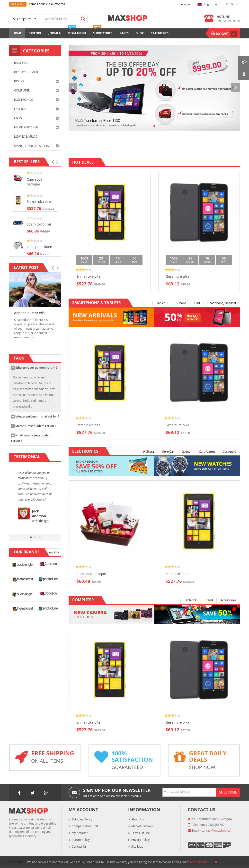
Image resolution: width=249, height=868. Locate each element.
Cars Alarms (207, 452)
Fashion (36, 109)
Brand (209, 600)
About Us (138, 819)
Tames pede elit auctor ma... (48, 4)
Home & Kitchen (36, 127)
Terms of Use (141, 833)
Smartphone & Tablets (36, 146)
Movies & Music (26, 137)
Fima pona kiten (39, 247)
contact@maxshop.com (217, 830)
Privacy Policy (140, 840)
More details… (200, 862)
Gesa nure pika (178, 276)
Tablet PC (163, 303)
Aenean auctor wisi (30, 313)
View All (52, 552)
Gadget (187, 452)
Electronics (36, 100)
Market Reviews (142, 826)
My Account (80, 833)
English (205, 4)
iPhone (182, 303)
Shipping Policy (82, 819)
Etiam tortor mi (39, 224)
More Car (168, 452)
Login (185, 4)
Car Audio (229, 452)
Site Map (137, 847)
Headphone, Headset (222, 303)
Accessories (228, 600)
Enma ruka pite (39, 202)
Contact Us (79, 847)
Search (83, 19)
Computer (36, 91)
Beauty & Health (27, 72)
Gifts (36, 118)
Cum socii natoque (34, 182)
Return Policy (81, 840)
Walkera (148, 452)
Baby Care (22, 63)
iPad (197, 303)
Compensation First (85, 826)
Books (36, 81)
